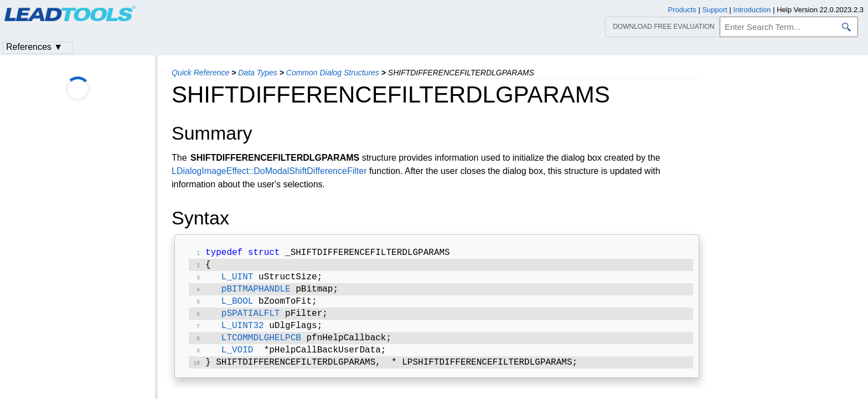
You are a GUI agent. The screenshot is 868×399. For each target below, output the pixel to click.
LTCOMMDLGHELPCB (261, 347)
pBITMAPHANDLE (256, 294)
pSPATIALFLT (251, 320)
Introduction (752, 10)
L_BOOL (237, 307)
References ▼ (34, 47)
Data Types (258, 73)
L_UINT (237, 280)
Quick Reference (200, 73)
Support (715, 10)
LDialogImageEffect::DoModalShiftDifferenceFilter (269, 171)
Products (682, 10)
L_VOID (237, 360)
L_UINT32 (243, 334)
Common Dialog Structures (333, 73)
